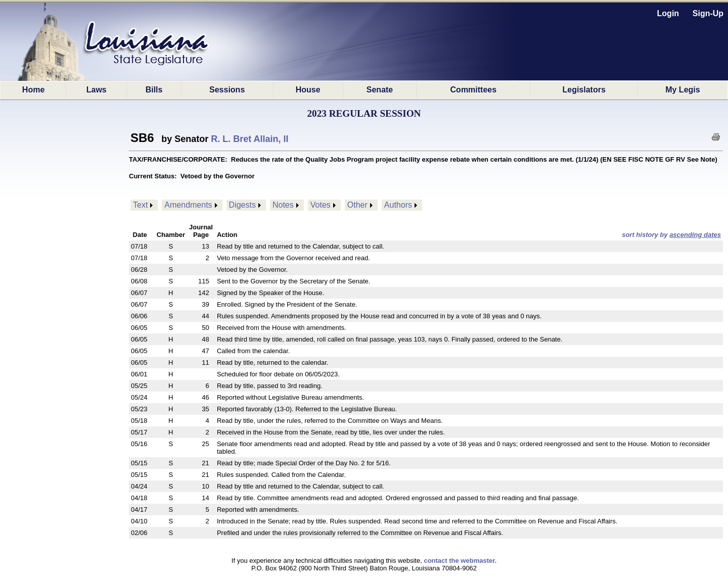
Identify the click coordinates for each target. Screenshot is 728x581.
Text (140, 205)
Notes (283, 205)
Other (357, 205)
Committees (474, 90)
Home (33, 90)
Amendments (188, 205)
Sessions (227, 90)
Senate (380, 90)
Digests (242, 205)
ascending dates (695, 235)
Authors (398, 205)
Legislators (584, 90)
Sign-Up (708, 13)
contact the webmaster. (460, 561)
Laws (97, 90)
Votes (321, 205)
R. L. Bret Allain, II (249, 139)
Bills (154, 90)
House (308, 90)
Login (668, 13)
